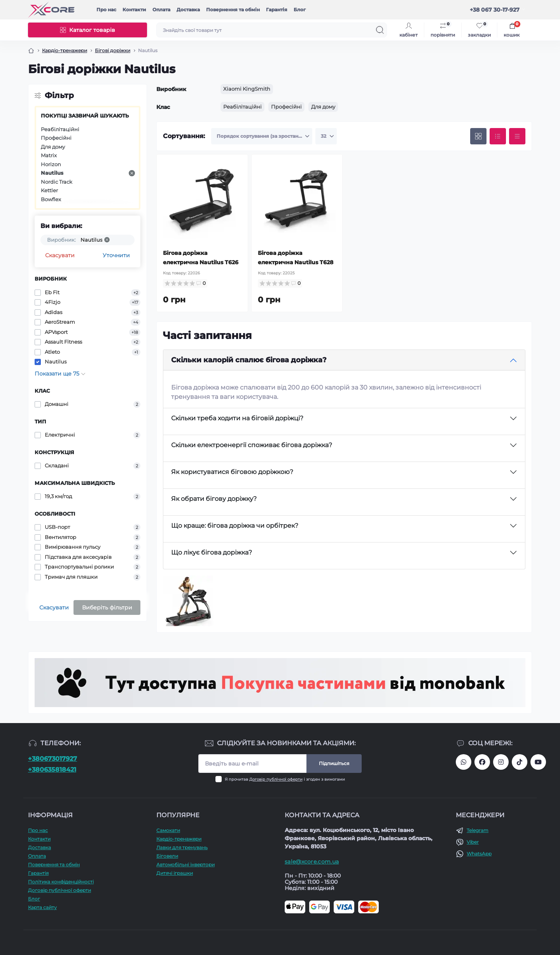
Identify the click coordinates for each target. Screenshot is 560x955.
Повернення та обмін (233, 10)
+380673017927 (52, 759)
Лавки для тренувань (182, 847)
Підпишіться (334, 763)
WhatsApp (479, 854)
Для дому (53, 147)
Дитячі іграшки (175, 873)
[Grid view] (478, 136)
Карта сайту (42, 907)
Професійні (56, 138)
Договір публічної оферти (276, 779)
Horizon (51, 164)
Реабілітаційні (60, 129)
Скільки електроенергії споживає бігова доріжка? (252, 445)
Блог (300, 10)
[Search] (380, 30)
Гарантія (277, 10)
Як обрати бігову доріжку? (214, 499)
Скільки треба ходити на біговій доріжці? (237, 418)
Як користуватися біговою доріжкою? (232, 472)
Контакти (134, 10)
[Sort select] (262, 136)
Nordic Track (57, 182)
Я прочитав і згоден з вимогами (285, 779)
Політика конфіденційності (61, 882)
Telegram (478, 830)
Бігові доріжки (113, 50)
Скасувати (60, 255)
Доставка (188, 10)
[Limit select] (326, 136)
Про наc (106, 10)
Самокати (168, 830)
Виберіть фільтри (107, 607)
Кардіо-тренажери (65, 50)
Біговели (167, 856)
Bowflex (51, 199)
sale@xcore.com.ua (312, 862)
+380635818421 (52, 770)
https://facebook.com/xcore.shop (482, 762)
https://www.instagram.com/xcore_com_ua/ (501, 762)
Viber (473, 842)
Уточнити (116, 255)
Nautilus (88, 173)
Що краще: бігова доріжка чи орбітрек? (235, 526)
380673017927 (464, 762)
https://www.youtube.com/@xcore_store (538, 762)
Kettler (49, 190)
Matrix (49, 155)
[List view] (498, 136)
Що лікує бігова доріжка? (212, 552)
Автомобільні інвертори (185, 865)
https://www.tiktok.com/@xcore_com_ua (520, 762)
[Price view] (517, 136)
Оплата (161, 10)
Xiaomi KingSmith (247, 89)
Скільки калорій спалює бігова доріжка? (249, 360)
